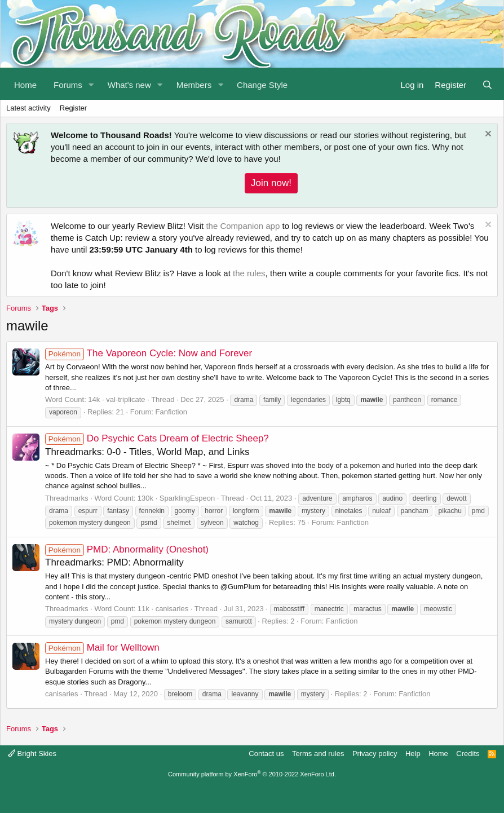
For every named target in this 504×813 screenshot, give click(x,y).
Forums (68, 85)
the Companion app (243, 226)
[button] (91, 84)
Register (73, 108)
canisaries (172, 609)
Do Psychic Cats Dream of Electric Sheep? (157, 438)
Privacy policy (375, 754)
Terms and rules (318, 754)
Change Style (262, 85)
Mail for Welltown (102, 648)
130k (145, 498)
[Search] (487, 84)
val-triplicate (125, 399)
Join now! (271, 183)
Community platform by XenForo (252, 774)
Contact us (266, 754)
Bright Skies (32, 754)
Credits (468, 754)
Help (413, 754)
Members (194, 85)
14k (94, 399)
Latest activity (28, 108)
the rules (249, 273)
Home (25, 85)
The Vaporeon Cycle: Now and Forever (149, 353)
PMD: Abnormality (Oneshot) (127, 549)
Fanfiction (171, 412)
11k (143, 609)
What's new (129, 85)
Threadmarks (67, 498)
